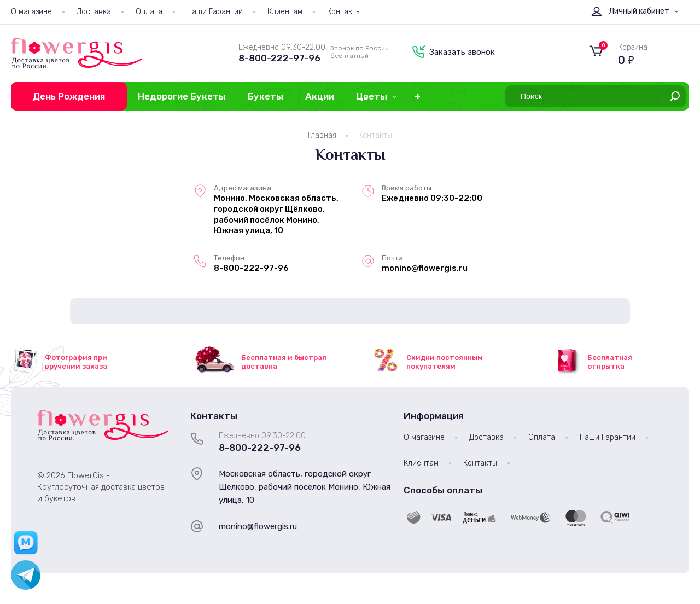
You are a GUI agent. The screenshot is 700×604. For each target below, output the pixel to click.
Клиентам (285, 12)
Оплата (149, 12)
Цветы (372, 96)
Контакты (344, 12)
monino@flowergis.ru (258, 526)
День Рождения (69, 96)
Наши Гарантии (215, 12)
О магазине (31, 12)
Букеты (266, 96)
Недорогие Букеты (182, 96)
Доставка (94, 12)
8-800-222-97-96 (279, 58)
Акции (320, 96)
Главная (322, 135)
